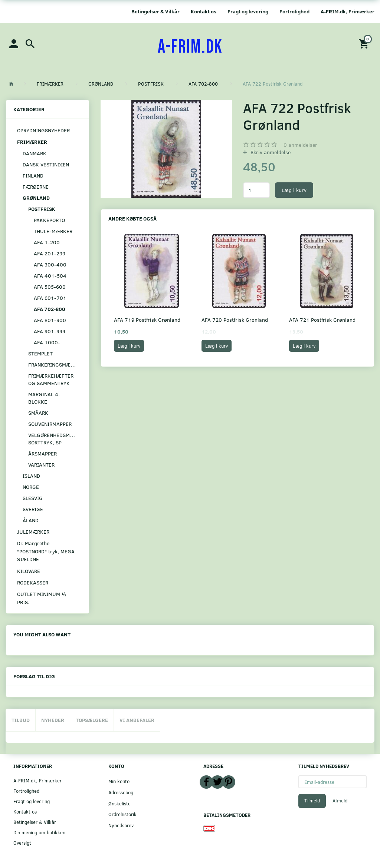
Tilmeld (312, 801)
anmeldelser (300, 145)
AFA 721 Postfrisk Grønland (322, 320)
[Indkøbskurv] (365, 43)
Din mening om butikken (39, 832)
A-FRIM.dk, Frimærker (348, 11)
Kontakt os (204, 11)
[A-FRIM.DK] (190, 47)
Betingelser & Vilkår (155, 11)
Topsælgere (92, 720)
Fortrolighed (294, 11)
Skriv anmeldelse (270, 152)
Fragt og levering (248, 11)
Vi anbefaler (137, 720)
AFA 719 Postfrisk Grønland (147, 320)
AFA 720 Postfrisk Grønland (235, 320)
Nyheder (53, 720)
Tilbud (21, 720)
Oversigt (22, 843)
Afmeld (340, 801)
